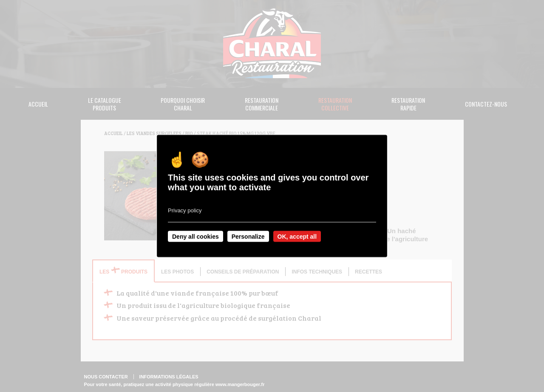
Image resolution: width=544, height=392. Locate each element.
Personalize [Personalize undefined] (248, 236)
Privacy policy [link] (185, 210)
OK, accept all (297, 236)
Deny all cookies (195, 236)
